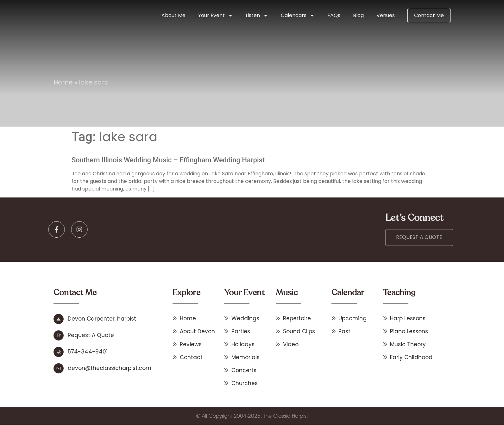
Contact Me (429, 15)
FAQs (334, 15)
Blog (358, 15)
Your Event (216, 16)
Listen (257, 16)
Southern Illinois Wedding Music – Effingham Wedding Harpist (168, 160)
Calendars (298, 16)
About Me (173, 15)
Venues (386, 15)
